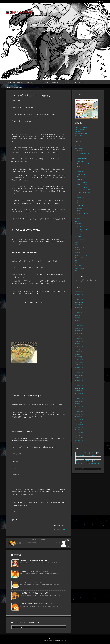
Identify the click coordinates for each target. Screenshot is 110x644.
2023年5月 (79, 375)
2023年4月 (79, 378)
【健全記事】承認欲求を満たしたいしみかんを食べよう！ (36, 604)
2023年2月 (79, 383)
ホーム (9, 88)
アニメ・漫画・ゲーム (82, 229)
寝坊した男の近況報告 (81, 129)
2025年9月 (79, 307)
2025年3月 (79, 323)
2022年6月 (79, 404)
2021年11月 (79, 422)
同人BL (78, 250)
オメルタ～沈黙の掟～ (83, 182)
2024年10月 (79, 331)
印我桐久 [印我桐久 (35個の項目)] (88, 461)
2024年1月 (79, 354)
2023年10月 (79, 362)
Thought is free (63, 640)
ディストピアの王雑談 (85, 193)
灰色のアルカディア (83, 203)
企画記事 (79, 245)
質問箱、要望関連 (81, 268)
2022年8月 (79, 399)
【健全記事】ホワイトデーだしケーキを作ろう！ (34, 561)
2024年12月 (79, 326)
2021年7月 (79, 432)
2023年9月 (79, 365)
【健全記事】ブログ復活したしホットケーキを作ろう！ (35, 571)
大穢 (79, 200)
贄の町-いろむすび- (83, 213)
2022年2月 (79, 414)
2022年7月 (79, 401)
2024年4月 (79, 346)
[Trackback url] (39, 627)
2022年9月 (79, 396)
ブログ (78, 237)
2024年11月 (79, 328)
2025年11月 (79, 302)
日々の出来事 (79, 258)
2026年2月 (79, 294)
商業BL (78, 252)
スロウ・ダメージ (83, 185)
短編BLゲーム (81, 206)
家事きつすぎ (79, 136)
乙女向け (78, 242)
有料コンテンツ (80, 263)
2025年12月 (79, 300)
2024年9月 (79, 333)
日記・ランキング (80, 260)
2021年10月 (79, 425)
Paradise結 (81, 174)
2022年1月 (79, 417)
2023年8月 (79, 367)
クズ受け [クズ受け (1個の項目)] (78, 458)
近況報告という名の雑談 (81, 134)
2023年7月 (79, 370)
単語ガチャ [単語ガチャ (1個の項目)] (79, 461)
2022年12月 (79, 388)
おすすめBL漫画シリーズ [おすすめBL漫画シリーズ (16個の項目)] (82, 455)
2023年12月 (79, 357)
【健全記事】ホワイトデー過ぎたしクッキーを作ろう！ (35, 593)
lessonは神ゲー (79, 131)
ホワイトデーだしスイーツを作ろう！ (31, 582)
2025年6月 (79, 315)
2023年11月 (79, 359)
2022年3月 (79, 412)
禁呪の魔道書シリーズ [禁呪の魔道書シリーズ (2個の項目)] (94, 463)
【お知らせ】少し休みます (82, 127)
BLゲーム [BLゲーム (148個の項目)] (79, 453)
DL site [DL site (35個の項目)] (92, 453)
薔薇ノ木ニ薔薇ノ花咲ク (84, 208)
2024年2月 (79, 352)
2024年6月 (79, 341)
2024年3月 (79, 349)
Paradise (80, 172)
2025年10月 (79, 305)
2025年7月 (79, 313)
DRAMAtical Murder (83, 159)
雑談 (78, 271)
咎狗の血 (80, 198)
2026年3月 (79, 292)
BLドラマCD (79, 216)
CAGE (80, 151)
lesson (79, 166)
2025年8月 (79, 310)
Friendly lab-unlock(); (83, 164)
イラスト (78, 234)
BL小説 (78, 219)
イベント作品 (79, 232)
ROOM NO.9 (81, 177)
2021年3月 (79, 443)
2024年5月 (79, 344)
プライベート (80, 239)
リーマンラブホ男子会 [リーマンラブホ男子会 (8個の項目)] (91, 458)
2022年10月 (79, 393)
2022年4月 (79, 409)
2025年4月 (79, 320)
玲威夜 (63, 529)
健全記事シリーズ (18, 88)
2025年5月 (79, 318)
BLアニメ (78, 146)
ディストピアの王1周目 (86, 190)
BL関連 (78, 224)
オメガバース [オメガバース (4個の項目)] (95, 455)
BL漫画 (78, 221)
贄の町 (80, 211)
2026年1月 (79, 297)
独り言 (78, 265)
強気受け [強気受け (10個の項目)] (96, 461)
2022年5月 (79, 406)
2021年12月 (79, 419)
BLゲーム (79, 148)
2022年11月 (79, 391)
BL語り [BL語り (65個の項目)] (86, 453)
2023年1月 (79, 386)
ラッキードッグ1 (82, 195)
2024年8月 (79, 336)
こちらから (79, 281)
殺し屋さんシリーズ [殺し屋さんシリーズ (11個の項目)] (81, 463)
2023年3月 (79, 380)
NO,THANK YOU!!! (83, 169)
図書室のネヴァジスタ (81, 255)
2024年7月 (79, 339)
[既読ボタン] (13, 520)
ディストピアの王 (83, 187)
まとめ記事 (79, 226)
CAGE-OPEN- (83, 156)
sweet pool (80, 179)
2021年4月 (79, 440)
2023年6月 (79, 373)
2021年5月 (79, 438)
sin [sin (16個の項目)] (98, 453)
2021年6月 (79, 435)
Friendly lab (81, 161)
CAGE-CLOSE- (84, 153)
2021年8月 (79, 430)
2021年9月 (79, 427)
